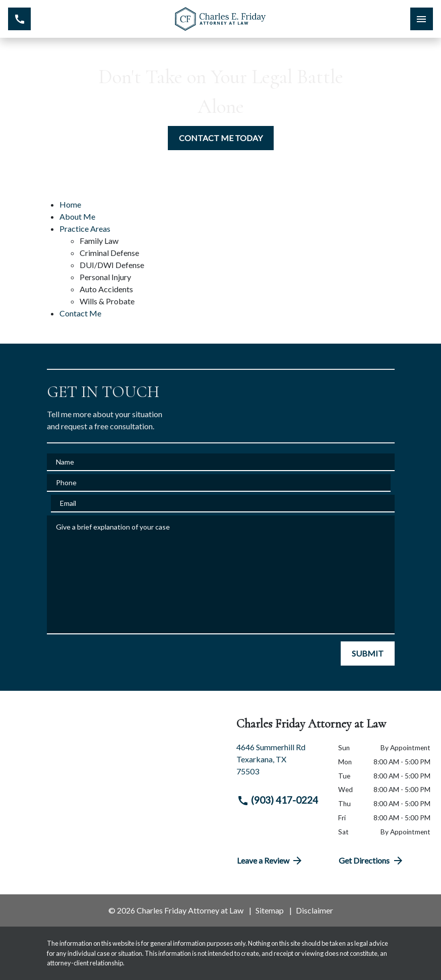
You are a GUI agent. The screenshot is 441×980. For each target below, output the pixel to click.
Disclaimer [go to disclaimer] (314, 910)
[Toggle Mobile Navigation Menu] (422, 19)
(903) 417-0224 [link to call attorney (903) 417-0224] (278, 800)
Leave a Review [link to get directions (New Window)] (270, 861)
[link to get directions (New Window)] (280, 763)
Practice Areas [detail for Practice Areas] (85, 228)
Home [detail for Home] (70, 204)
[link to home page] (220, 19)
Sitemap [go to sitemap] (270, 910)
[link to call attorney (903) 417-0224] (19, 19)
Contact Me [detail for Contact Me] (80, 313)
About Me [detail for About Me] (77, 216)
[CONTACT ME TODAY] (221, 138)
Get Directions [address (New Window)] (371, 861)
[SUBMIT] (368, 654)
